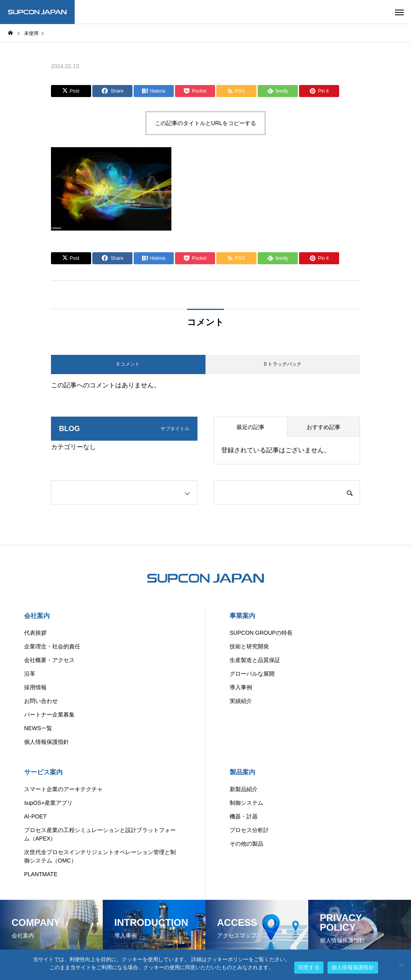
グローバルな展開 (252, 674)
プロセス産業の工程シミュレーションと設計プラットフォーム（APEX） (100, 834)
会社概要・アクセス (49, 660)
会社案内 (37, 616)
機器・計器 (244, 816)
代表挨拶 (35, 633)
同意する (309, 967)
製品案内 (242, 772)
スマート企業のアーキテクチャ (63, 789)
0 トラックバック (283, 364)
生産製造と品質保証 (255, 660)
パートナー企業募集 (49, 715)
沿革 (30, 674)
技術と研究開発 (249, 646)
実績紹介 (241, 701)
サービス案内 (43, 772)
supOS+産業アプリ (48, 803)
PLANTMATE (41, 874)
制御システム (246, 803)
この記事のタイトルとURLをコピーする (205, 123)
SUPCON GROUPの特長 (261, 633)
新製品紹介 (244, 789)
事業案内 (242, 616)
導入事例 (241, 687)
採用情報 (35, 687)
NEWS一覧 (38, 728)
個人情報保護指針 (47, 742)
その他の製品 (246, 844)
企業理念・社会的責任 (52, 646)
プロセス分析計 (249, 830)
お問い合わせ (41, 701)
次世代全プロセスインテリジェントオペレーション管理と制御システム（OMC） (100, 856)
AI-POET (35, 816)
